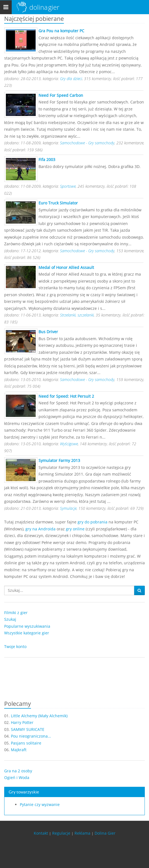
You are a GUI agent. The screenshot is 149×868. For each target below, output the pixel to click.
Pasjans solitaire (26, 743)
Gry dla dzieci (71, 79)
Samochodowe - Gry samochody (87, 143)
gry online (75, 529)
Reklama (82, 833)
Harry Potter (22, 722)
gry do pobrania (92, 522)
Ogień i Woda (17, 777)
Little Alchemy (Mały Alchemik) (39, 716)
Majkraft (19, 750)
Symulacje (68, 508)
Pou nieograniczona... (31, 736)
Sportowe (68, 186)
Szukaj (10, 619)
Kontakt (41, 833)
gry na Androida (40, 529)
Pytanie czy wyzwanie (40, 804)
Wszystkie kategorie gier (27, 633)
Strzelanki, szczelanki (77, 315)
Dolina (44, 7)
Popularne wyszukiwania (27, 626)
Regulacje (61, 833)
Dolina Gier (105, 833)
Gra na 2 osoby (18, 771)
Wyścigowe (69, 444)
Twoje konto (15, 646)
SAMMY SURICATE (28, 729)
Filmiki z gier (16, 613)
